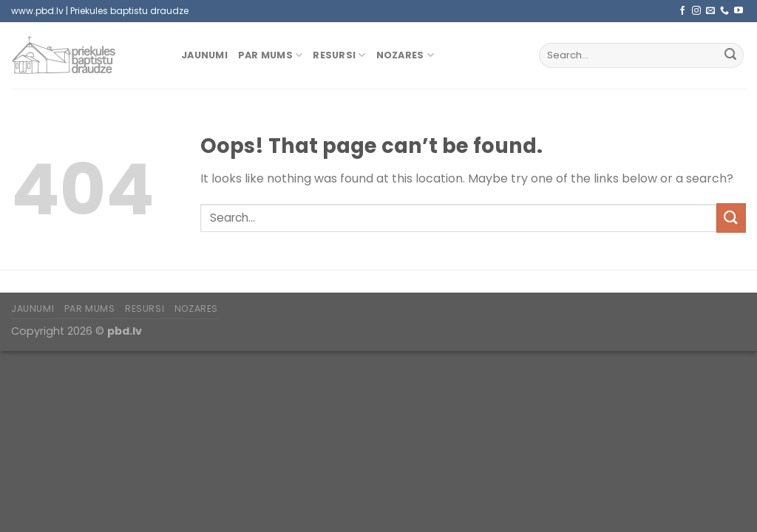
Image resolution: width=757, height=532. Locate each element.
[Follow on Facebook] (682, 11)
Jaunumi (204, 55)
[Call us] (724, 11)
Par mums (271, 55)
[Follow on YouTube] (739, 11)
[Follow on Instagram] (696, 11)
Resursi (339, 55)
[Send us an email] (710, 11)
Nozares (405, 55)
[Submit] (730, 55)
